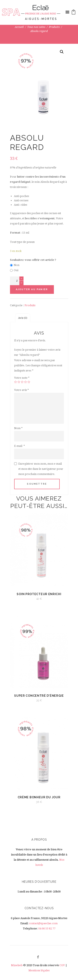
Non (17, 265)
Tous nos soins (36, 27)
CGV (62, 965)
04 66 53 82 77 (47, 928)
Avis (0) (23, 318)
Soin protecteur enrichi (39, 594)
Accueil (19, 27)
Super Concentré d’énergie (39, 696)
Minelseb (17, 965)
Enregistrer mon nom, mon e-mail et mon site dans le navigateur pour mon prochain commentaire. (41, 469)
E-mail (20, 446)
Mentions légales (39, 970)
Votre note (22, 378)
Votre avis (22, 390)
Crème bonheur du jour (39, 797)
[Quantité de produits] (17, 281)
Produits (54, 27)
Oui (16, 270)
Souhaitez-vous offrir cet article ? (33, 260)
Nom (18, 428)
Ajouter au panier (32, 289)
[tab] (23, 318)
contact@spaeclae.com (43, 923)
